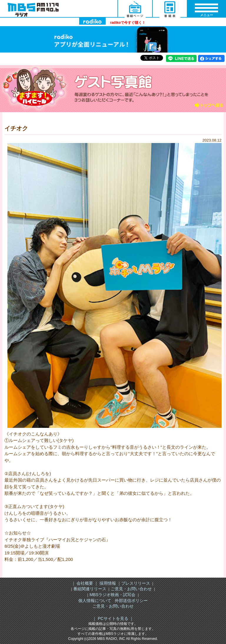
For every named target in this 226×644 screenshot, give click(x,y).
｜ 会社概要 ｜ (85, 583)
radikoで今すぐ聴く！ (128, 23)
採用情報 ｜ (110, 583)
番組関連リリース (90, 589)
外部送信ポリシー (131, 601)
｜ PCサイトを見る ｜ (113, 618)
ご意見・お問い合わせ (131, 589)
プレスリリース (136, 583)
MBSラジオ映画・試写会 (112, 595)
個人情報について (95, 601)
